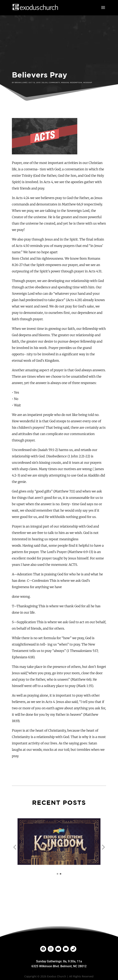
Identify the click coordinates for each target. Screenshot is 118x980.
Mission (65, 82)
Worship (88, 82)
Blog (45, 82)
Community (54, 82)
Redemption (76, 82)
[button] (15, 847)
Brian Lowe (21, 82)
